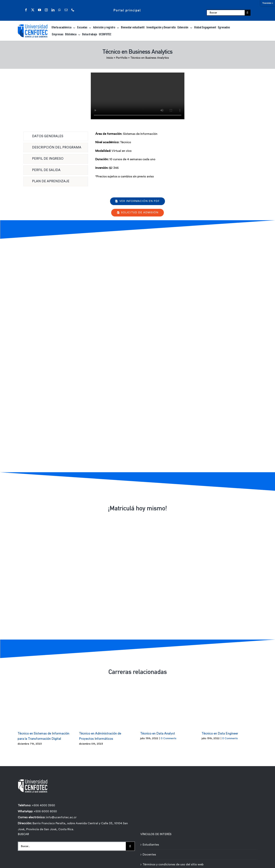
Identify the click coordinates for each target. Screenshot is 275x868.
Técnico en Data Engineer (220, 730)
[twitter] (33, 10)
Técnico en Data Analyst (158, 730)
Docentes (149, 851)
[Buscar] (226, 13)
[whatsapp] (60, 10)
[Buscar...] (72, 843)
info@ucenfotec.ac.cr (61, 814)
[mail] (66, 10)
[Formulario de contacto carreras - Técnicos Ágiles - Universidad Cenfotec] (136, 354)
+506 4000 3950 (43, 802)
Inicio (110, 58)
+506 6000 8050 (45, 808)
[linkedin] (53, 10)
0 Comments (169, 735)
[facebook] (26, 10)
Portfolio (122, 58)
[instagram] (46, 10)
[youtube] (39, 10)
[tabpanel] (173, 157)
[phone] (73, 10)
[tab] (56, 136)
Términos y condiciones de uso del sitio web (173, 861)
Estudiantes (151, 841)
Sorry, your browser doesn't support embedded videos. (138, 96)
